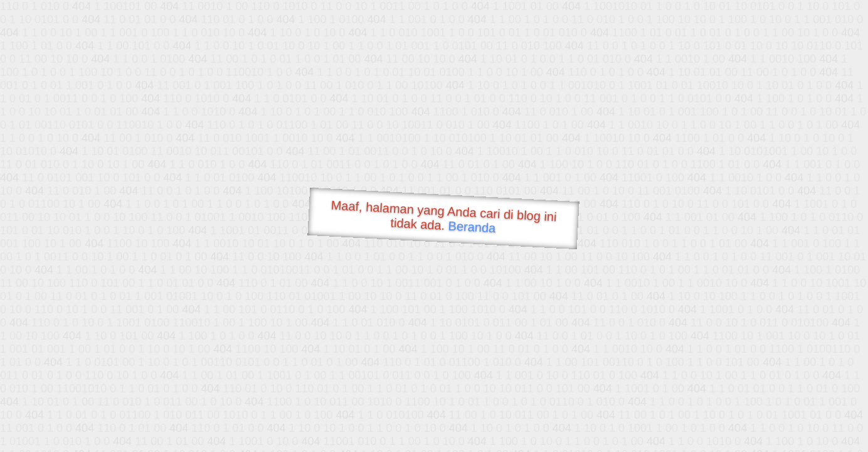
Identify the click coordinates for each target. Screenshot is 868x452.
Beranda (472, 227)
